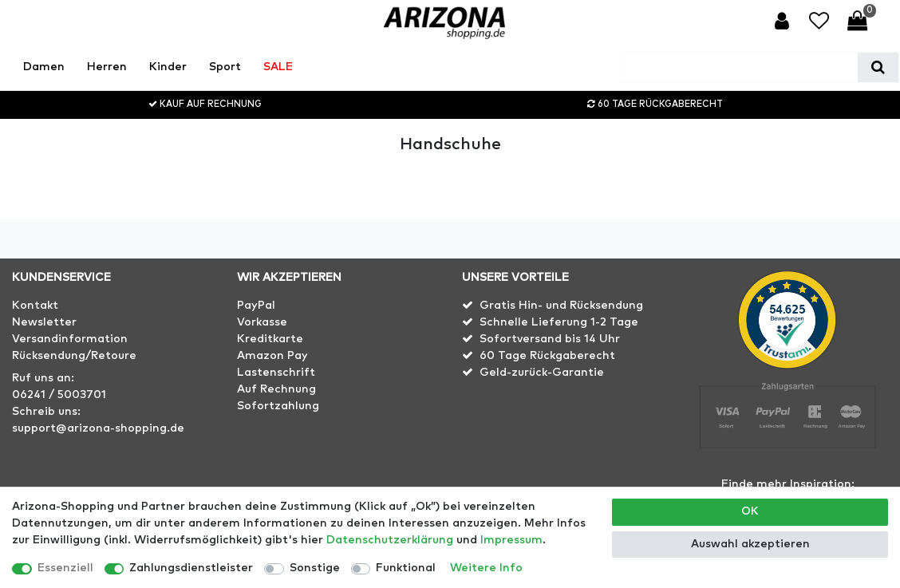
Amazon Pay (272, 356)
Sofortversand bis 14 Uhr (550, 339)
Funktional (406, 568)
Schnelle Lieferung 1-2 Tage (559, 322)
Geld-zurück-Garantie (542, 373)
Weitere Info (486, 568)
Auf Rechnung (276, 389)
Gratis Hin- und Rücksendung (561, 306)
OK (750, 511)
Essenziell (65, 568)
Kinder (168, 67)
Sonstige (315, 568)
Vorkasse (262, 322)
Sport (225, 67)
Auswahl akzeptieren (750, 544)
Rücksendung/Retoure (74, 356)
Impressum (511, 540)
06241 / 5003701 (59, 395)
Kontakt (35, 306)
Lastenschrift (276, 373)
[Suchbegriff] (739, 67)
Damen (44, 67)
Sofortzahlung (278, 406)
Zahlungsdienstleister (191, 568)
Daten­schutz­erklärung (390, 540)
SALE (278, 67)
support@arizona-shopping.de (98, 428)
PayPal (256, 306)
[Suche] (878, 67)
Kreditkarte (270, 339)
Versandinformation (70, 339)
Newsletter (44, 322)
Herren (107, 67)
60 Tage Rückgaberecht (547, 356)
